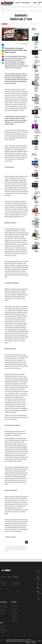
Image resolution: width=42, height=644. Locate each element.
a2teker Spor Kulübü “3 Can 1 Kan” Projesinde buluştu (37, 210)
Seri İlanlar (14, 617)
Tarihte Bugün (15, 613)
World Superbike (26, 3)
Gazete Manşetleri (14, 620)
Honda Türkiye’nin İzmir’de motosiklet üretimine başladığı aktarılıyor (37, 99)
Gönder (27, 542)
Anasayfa (3, 9)
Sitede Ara (3, 626)
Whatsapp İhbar (16, 584)
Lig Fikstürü (14, 612)
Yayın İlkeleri (3, 584)
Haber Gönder (16, 585)
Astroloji (3, 632)
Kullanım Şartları (16, 582)
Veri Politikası (4, 585)
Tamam (34, 643)
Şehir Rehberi (15, 618)
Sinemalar (14, 615)
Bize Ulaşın (39, 598)
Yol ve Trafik (14, 607)
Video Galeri (39, 579)
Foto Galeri (39, 573)
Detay (28, 643)
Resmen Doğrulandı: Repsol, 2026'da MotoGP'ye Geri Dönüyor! (37, 247)
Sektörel (18, 3)
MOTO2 (2, 609)
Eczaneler (14, 610)
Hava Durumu (15, 605)
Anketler (3, 628)
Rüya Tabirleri (4, 631)
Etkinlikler (3, 613)
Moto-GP (3, 612)
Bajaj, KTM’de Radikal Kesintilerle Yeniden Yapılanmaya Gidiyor (37, 235)
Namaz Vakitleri (15, 609)
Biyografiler (3, 629)
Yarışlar (8, 9)
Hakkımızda (3, 582)
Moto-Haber (3, 610)
